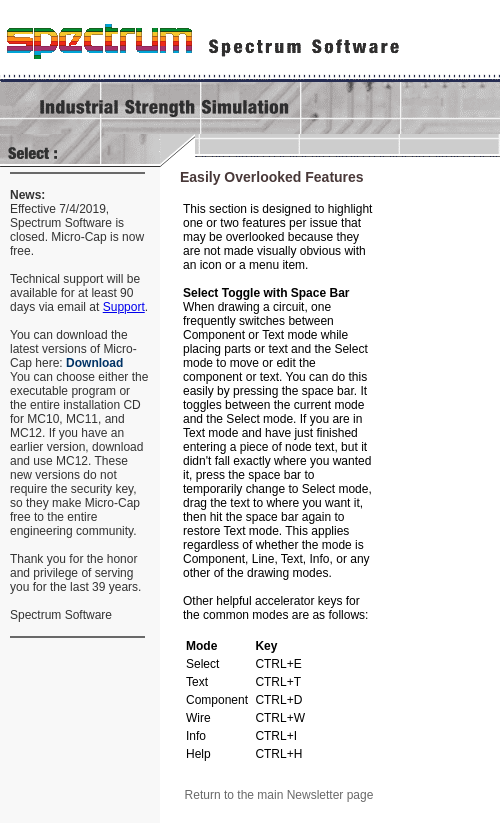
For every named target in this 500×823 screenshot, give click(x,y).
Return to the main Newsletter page (279, 795)
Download (94, 363)
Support (124, 307)
